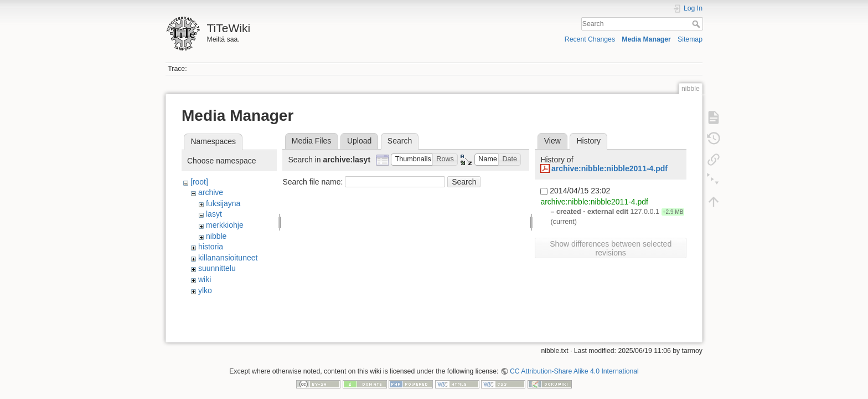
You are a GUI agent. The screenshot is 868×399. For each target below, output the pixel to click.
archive (211, 192)
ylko (205, 290)
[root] (199, 182)
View (552, 141)
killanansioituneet (228, 258)
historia (211, 247)
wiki (205, 279)
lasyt (214, 214)
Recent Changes (590, 39)
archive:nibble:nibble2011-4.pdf (609, 168)
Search (697, 24)
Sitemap (690, 39)
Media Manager (646, 39)
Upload (359, 141)
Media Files (312, 141)
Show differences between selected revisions (611, 248)
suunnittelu (217, 268)
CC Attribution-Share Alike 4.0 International (574, 362)
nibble (216, 236)
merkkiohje (225, 225)
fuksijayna (223, 203)
